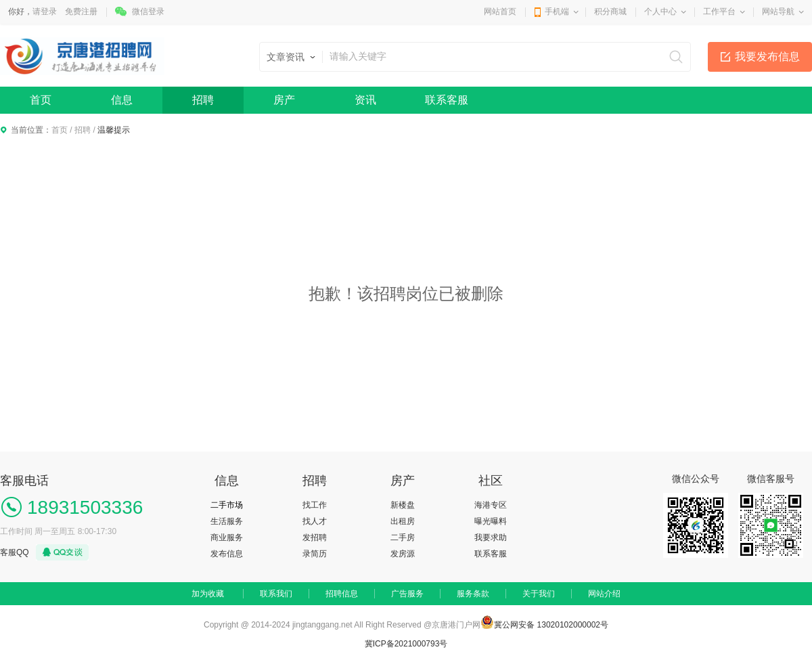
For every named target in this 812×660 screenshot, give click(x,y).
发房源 (403, 554)
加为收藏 (208, 594)
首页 (41, 100)
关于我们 (539, 594)
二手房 (403, 537)
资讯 (365, 100)
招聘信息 (342, 594)
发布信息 (227, 554)
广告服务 (407, 594)
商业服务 (227, 537)
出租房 (403, 521)
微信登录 (148, 12)
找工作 (315, 505)
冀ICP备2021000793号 (406, 644)
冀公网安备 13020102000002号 (551, 625)
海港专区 (491, 505)
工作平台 (719, 12)
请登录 (45, 12)
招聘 (203, 100)
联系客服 (447, 100)
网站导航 (778, 12)
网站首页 (500, 12)
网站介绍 (604, 594)
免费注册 (81, 12)
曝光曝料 (491, 521)
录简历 (315, 554)
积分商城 (610, 12)
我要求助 (491, 537)
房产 (284, 100)
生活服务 (227, 521)
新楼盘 (403, 505)
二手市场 (227, 505)
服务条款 (473, 594)
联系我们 (276, 594)
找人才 (315, 521)
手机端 (557, 12)
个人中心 (660, 12)
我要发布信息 (767, 57)
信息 (122, 100)
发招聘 (315, 537)
